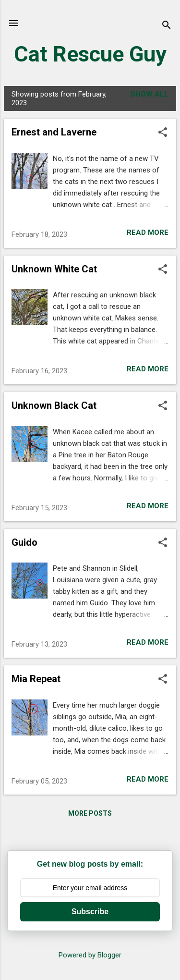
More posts (90, 813)
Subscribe (90, 912)
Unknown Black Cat (54, 405)
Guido (24, 542)
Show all (150, 94)
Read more (148, 233)
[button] (163, 133)
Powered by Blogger (90, 955)
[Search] (167, 26)
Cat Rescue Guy (90, 54)
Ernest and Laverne (54, 132)
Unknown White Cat (54, 269)
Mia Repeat (36, 679)
